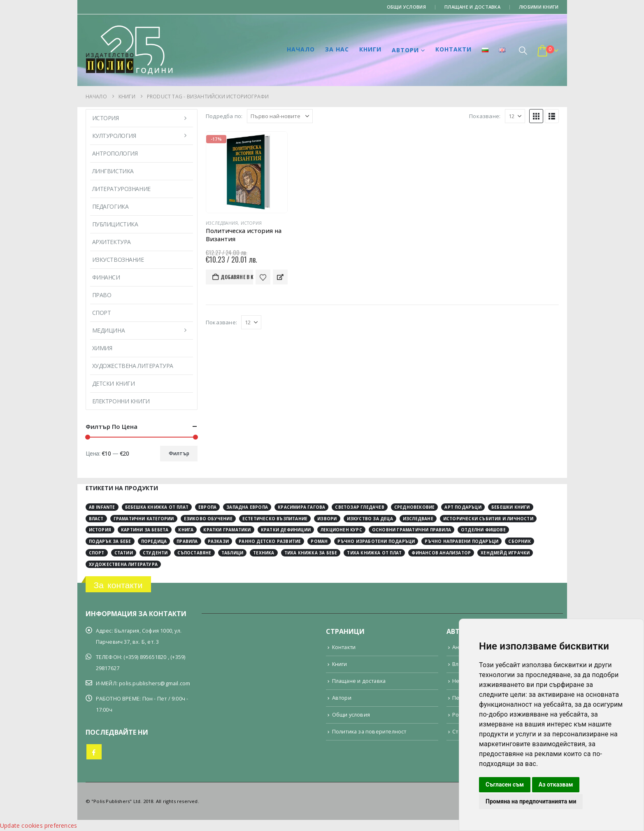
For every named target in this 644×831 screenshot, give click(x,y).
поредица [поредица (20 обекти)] (154, 541)
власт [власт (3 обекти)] (96, 519)
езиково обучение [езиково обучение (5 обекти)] (208, 519)
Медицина (109, 330)
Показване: (485, 116)
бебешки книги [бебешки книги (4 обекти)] (511, 507)
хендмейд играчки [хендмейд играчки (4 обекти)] (505, 553)
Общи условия (406, 7)
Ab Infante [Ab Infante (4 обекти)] (102, 507)
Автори (405, 50)
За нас (337, 49)
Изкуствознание (118, 260)
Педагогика (110, 206)
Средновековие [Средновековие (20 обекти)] (415, 507)
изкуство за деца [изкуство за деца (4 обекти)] (370, 519)
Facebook (94, 752)
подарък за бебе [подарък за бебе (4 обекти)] (110, 541)
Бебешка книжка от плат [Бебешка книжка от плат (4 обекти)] (157, 507)
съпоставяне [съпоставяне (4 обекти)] (194, 553)
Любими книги (539, 7)
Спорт (102, 313)
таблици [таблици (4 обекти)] (232, 553)
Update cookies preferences (38, 825)
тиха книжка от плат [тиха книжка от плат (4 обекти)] (374, 553)
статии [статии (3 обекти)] (124, 553)
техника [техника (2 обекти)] (264, 553)
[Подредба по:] (280, 116)
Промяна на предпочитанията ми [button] (531, 801)
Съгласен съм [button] (505, 784)
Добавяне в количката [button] (237, 277)
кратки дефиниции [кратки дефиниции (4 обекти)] (286, 530)
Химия (102, 348)
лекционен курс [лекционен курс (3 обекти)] (341, 530)
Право (102, 295)
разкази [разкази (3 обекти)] (218, 541)
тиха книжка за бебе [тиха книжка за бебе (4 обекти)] (311, 553)
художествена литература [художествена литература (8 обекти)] (123, 564)
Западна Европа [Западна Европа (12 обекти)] (247, 507)
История (251, 223)
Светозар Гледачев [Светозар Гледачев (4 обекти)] (359, 507)
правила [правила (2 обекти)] (187, 541)
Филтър (179, 453)
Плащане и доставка (472, 7)
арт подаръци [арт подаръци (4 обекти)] (463, 507)
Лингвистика (113, 171)
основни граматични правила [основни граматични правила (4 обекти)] (412, 530)
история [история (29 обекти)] (100, 530)
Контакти (453, 49)
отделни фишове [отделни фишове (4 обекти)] (483, 530)
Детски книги (114, 383)
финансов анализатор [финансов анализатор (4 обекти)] (441, 553)
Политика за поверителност (369, 732)
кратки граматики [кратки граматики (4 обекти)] (227, 530)
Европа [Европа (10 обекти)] (207, 507)
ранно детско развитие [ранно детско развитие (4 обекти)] (270, 541)
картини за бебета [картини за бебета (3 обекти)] (145, 530)
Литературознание (121, 189)
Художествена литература (133, 366)
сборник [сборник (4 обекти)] (519, 541)
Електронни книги (121, 401)
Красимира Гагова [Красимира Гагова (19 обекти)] (301, 507)
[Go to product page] (247, 172)
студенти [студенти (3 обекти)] (155, 553)
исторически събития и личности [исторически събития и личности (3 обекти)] (488, 519)
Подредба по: (224, 116)
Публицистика (115, 224)
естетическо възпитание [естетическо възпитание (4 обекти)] (275, 519)
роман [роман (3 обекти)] (319, 541)
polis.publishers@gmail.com (155, 683)
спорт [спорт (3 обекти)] (97, 553)
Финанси (106, 277)
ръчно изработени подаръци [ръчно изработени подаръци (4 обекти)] (376, 541)
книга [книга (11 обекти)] (186, 530)
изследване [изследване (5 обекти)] (418, 519)
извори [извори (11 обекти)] (327, 519)
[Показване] (515, 116)
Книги (370, 49)
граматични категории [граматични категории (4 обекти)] (144, 519)
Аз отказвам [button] (556, 784)
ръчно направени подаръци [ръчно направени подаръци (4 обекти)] (461, 541)
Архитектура (112, 242)
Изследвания (222, 223)
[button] (523, 50)
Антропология (115, 153)
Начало (301, 49)
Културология (114, 136)
